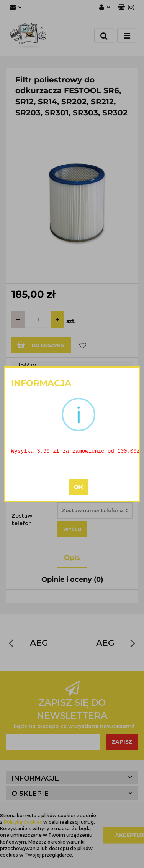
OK (79, 487)
